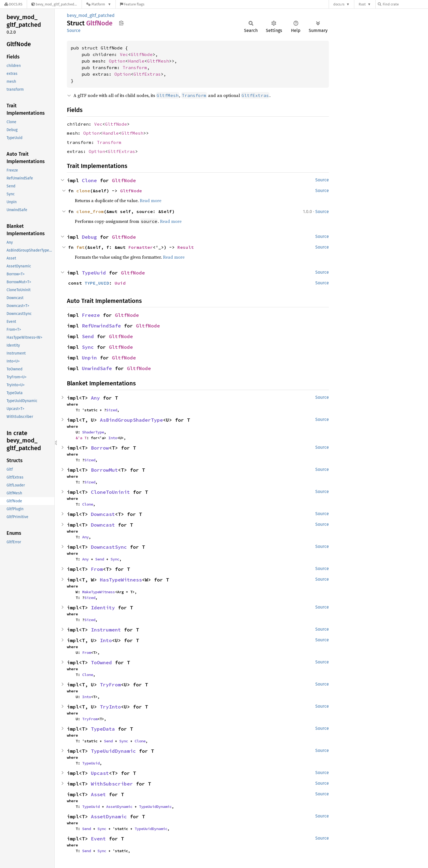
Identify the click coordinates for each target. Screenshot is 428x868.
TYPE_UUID (97, 283)
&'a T (81, 438)
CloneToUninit (110, 492)
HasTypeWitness (121, 580)
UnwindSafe (97, 368)
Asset (98, 794)
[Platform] (99, 4)
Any (95, 398)
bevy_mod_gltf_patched (91, 15)
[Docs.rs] (13, 4)
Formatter (141, 247)
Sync (88, 347)
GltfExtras (147, 74)
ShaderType (93, 432)
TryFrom (110, 685)
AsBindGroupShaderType (131, 420)
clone (83, 191)
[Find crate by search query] (405, 4)
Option (117, 61)
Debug (89, 237)
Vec (124, 54)
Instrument (106, 630)
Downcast (103, 514)
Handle (136, 61)
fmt (81, 247)
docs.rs (339, 4)
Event (98, 839)
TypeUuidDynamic (113, 751)
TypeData (103, 729)
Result (186, 247)
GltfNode (142, 54)
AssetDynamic (119, 807)
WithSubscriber (112, 784)
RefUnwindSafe (101, 326)
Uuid (120, 283)
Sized (112, 410)
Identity (103, 608)
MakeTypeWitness (99, 592)
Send (88, 336)
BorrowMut (104, 470)
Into (113, 438)
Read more (151, 200)
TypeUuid (94, 273)
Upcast (100, 773)
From (97, 569)
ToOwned (101, 662)
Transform (135, 67)
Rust (362, 4)
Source (74, 30)
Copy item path (121, 23)
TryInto (110, 707)
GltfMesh (158, 61)
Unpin (89, 358)
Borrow (100, 448)
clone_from (90, 211)
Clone (89, 180)
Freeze (91, 315)
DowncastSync (109, 547)
